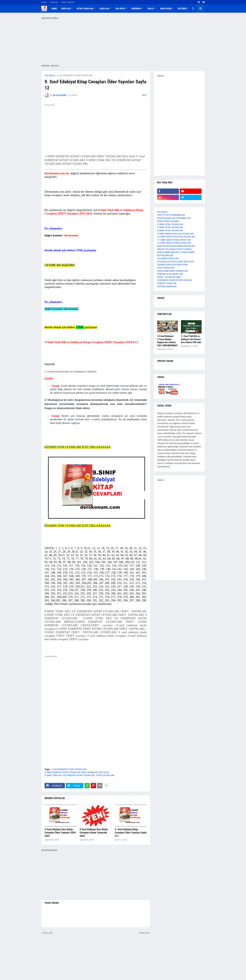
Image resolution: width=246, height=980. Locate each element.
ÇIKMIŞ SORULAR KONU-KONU (173, 265)
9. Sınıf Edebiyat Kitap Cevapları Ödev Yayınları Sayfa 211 (131, 833)
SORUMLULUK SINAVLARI (170, 274)
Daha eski (144, 933)
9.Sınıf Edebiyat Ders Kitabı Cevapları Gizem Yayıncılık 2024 (94, 833)
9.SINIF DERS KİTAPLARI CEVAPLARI (175, 234)
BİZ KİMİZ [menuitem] (182, 9)
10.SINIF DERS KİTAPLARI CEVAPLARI (176, 237)
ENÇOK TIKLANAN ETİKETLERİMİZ (174, 249)
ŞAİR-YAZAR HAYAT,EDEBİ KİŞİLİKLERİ (176, 246)
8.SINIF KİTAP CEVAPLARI (170, 231)
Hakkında (54, 2)
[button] (193, 9)
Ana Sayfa (50, 75)
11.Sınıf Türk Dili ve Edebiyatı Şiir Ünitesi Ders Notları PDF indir (191, 339)
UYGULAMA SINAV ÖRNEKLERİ (173, 271)
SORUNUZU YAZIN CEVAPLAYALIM (174, 280)
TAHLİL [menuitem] (151, 9)
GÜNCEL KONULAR (167, 283)
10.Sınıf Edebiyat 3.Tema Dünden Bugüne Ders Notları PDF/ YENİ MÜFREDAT (167, 341)
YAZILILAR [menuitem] (104, 9)
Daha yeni (48, 933)
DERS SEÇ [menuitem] (66, 9)
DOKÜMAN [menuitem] (136, 9)
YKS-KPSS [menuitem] (120, 9)
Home (44, 2)
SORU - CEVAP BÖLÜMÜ (169, 277)
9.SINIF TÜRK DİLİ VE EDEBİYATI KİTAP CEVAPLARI (70, 775)
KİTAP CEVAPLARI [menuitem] (85, 9)
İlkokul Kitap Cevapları (168, 221)
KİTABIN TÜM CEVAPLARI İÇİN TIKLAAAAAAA (78, 447)
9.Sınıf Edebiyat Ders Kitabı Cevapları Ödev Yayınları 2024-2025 (61, 833)
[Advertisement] (96, 689)
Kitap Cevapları (68, 2)
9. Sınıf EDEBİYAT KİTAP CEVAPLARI (75, 75)
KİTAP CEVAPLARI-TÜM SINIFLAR (174, 218)
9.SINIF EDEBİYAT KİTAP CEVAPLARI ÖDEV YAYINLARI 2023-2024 (77, 772)
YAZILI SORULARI (166, 268)
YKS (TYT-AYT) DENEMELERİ (171, 215)
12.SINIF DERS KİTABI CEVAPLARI (174, 243)
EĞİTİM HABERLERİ (167, 286)
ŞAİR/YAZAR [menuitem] (166, 9)
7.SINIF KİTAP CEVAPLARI (170, 227)
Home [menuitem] (54, 9)
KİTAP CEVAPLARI (105, 775)
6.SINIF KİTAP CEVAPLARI (170, 224)
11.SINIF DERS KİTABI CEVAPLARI (174, 240)
